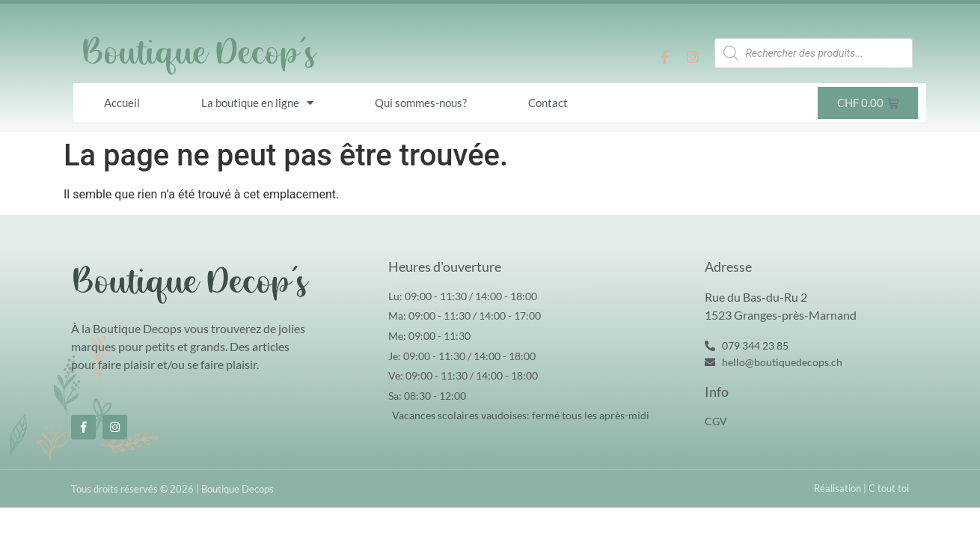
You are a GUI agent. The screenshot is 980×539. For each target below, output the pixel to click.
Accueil (122, 103)
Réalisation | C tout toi (861, 488)
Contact (548, 103)
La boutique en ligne (257, 103)
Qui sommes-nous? (421, 103)
